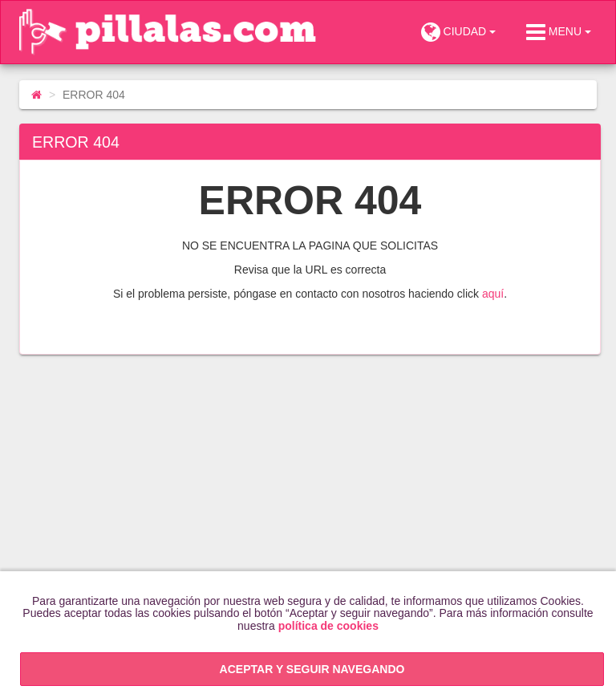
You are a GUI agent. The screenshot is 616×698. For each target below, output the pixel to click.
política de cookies (328, 626)
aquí (493, 294)
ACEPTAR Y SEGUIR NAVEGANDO (312, 669)
